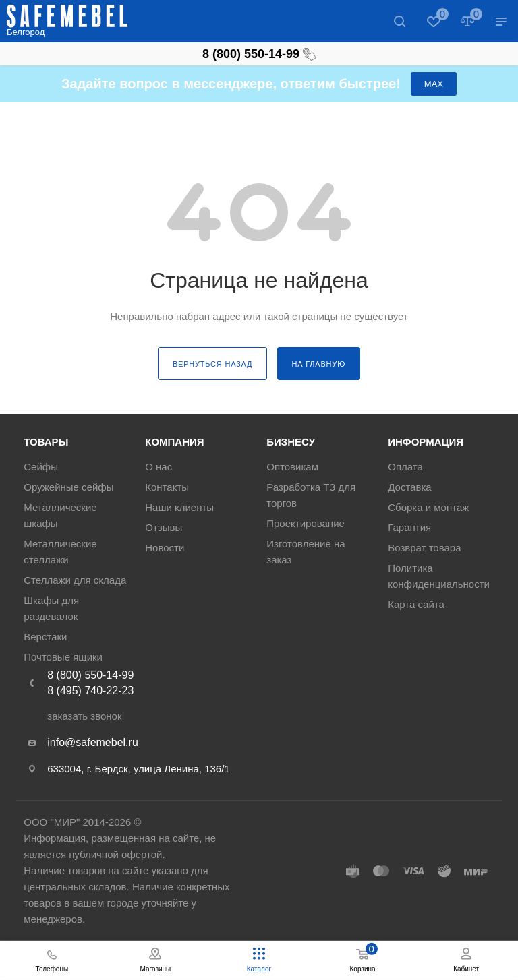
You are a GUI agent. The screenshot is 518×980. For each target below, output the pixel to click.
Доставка (409, 487)
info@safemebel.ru (93, 742)
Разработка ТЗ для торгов (311, 495)
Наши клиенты (179, 507)
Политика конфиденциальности (439, 576)
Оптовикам (292, 467)
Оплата (405, 467)
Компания (174, 442)
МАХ (434, 84)
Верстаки (45, 637)
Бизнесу (291, 442)
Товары (46, 442)
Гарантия (409, 527)
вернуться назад (212, 364)
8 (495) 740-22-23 (90, 691)
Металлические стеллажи (60, 552)
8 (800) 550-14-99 (259, 54)
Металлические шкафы (60, 515)
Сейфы (41, 467)
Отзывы (164, 527)
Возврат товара (424, 548)
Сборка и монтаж (428, 507)
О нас (159, 467)
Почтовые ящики (63, 657)
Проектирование (306, 523)
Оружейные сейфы (68, 487)
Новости (165, 548)
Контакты (167, 487)
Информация (426, 442)
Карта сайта (416, 604)
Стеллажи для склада (75, 580)
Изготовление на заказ (306, 552)
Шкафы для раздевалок (51, 608)
